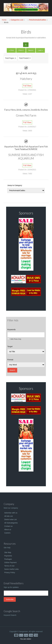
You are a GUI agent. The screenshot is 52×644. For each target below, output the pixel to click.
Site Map (8, 552)
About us (8, 530)
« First (11, 50)
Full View (27, 86)
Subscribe (10, 599)
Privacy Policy (10, 572)
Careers (7, 533)
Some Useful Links (11, 569)
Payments (8, 556)
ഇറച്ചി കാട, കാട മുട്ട (26, 73)
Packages (8, 559)
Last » (40, 50)
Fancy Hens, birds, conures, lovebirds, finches (26, 110)
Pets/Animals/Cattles (38, 20)
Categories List (17, 20)
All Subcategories (11, 523)
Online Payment (10, 562)
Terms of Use (9, 566)
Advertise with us (11, 513)
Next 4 (31, 50)
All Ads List (8, 516)
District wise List (10, 519)
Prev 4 (21, 50)
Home (4, 20)
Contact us (8, 526)
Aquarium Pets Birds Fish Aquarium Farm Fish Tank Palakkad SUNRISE (26, 148)
